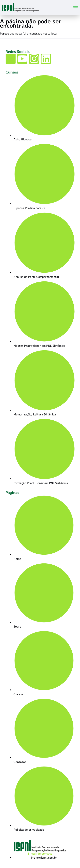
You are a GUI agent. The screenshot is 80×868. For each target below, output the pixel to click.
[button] (75, 8)
